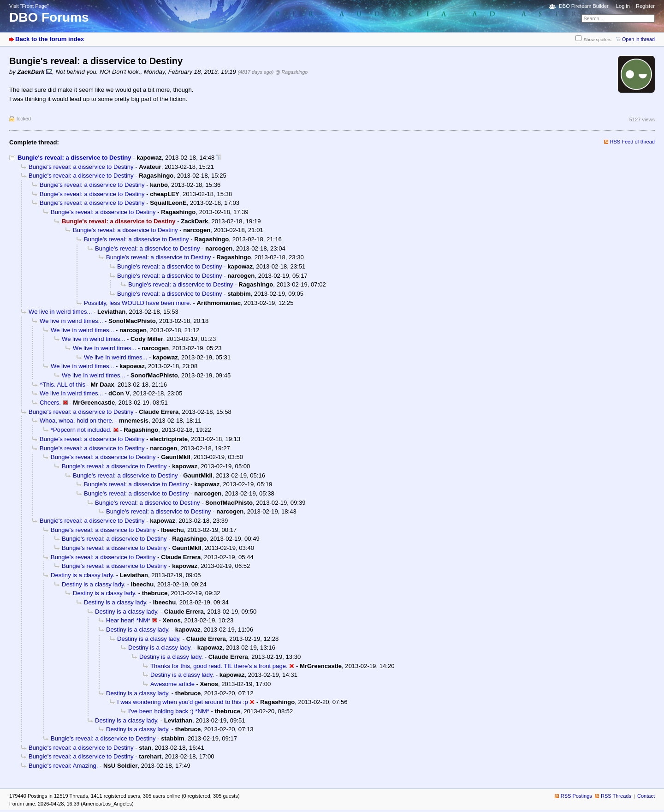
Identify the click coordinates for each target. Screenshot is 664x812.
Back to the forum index (50, 39)
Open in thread (638, 39)
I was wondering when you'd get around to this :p (183, 702)
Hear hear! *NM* (128, 620)
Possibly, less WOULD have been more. (138, 303)
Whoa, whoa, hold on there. (77, 421)
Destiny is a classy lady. (83, 575)
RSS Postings (576, 796)
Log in (623, 6)
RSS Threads (616, 796)
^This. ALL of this (62, 385)
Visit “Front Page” (29, 6)
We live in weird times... (60, 312)
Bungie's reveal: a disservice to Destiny (74, 158)
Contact (646, 796)
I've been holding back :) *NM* (169, 711)
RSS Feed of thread (633, 142)
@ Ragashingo (291, 72)
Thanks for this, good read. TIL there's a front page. (219, 666)
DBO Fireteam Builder (584, 6)
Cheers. (50, 403)
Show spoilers (598, 39)
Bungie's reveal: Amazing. (63, 766)
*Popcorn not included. (81, 430)
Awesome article (172, 684)
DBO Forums (49, 17)
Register (645, 6)
